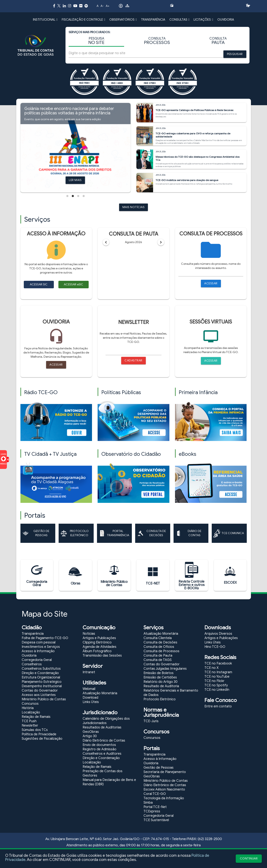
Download (90, 698)
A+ (108, 6)
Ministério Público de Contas (44, 699)
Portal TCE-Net (155, 807)
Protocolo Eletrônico (160, 699)
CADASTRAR (133, 360)
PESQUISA (96, 41)
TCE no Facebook (218, 663)
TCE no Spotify (216, 685)
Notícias (89, 634)
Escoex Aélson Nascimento (164, 789)
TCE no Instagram (218, 672)
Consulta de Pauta (158, 656)
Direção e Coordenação (40, 673)
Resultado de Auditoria (161, 686)
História (28, 708)
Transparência (33, 634)
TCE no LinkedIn (217, 690)
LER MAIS (75, 180)
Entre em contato (218, 706)
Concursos (30, 704)
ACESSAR (211, 283)
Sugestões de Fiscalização (42, 739)
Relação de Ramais (36, 717)
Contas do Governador (40, 691)
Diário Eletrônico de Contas (104, 741)
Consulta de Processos (161, 651)
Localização (31, 712)
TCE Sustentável (156, 820)
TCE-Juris (151, 721)
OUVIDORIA (226, 20)
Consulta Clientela (158, 638)
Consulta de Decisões (160, 642)
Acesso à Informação (38, 651)
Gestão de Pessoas (159, 768)
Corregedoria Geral (37, 660)
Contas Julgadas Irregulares (165, 669)
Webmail (89, 689)
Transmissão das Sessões (102, 656)
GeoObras (91, 732)
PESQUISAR (235, 54)
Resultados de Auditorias (102, 727)
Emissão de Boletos (159, 673)
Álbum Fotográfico (97, 651)
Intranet (89, 672)
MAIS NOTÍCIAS (134, 207)
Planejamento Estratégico (42, 682)
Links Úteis (91, 702)
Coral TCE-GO (155, 794)
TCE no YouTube (217, 677)
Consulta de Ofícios (159, 647)
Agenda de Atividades (99, 647)
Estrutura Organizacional (41, 677)
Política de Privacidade (39, 734)
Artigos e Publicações (99, 638)
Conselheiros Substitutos (41, 669)
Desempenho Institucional (42, 686)
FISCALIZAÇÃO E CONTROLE (83, 20)
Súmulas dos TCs (35, 730)
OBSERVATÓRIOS (123, 20)
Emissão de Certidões (160, 677)
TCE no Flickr (214, 681)
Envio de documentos (99, 745)
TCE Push (29, 721)
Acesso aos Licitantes (39, 695)
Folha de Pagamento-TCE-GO (45, 638)
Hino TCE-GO (215, 647)
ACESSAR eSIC (74, 284)
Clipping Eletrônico (97, 642)
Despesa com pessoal (39, 642)
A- (102, 6)
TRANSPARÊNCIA (153, 20)
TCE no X (212, 668)
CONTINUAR (249, 859)
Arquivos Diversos (218, 634)
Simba (148, 803)
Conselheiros (32, 664)
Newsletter (30, 726)
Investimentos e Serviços (41, 647)
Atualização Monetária (100, 693)
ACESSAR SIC (39, 284)
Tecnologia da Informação (164, 798)
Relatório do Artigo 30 (161, 682)
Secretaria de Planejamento (165, 772)
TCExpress (152, 811)
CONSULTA (157, 41)
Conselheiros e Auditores (102, 754)
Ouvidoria (29, 656)
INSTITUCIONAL (45, 20)
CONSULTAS (179, 20)
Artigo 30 (90, 736)
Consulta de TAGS (158, 660)
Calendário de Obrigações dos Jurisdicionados (106, 721)
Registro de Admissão (99, 749)
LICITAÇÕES (203, 20)
